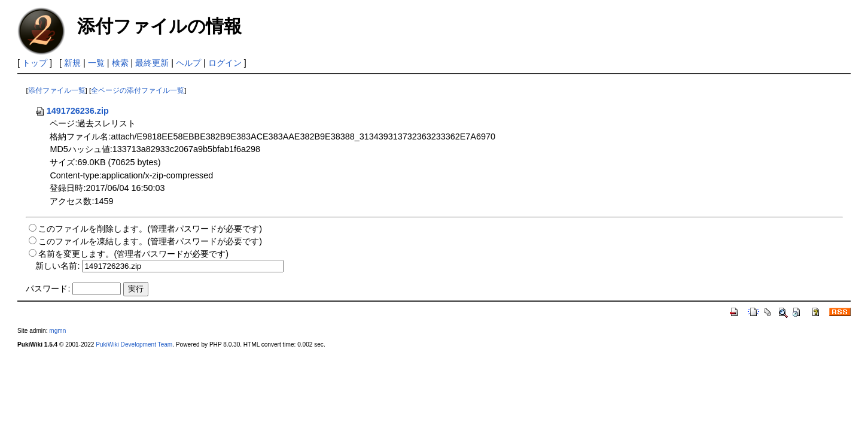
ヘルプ (188, 63)
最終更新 (152, 63)
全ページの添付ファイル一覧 (138, 90)
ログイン (225, 63)
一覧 (96, 63)
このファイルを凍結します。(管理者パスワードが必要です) (150, 241)
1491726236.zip (72, 111)
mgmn (57, 331)
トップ (35, 63)
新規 (72, 63)
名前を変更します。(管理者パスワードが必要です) (133, 254)
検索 (120, 63)
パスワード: (48, 289)
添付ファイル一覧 (57, 90)
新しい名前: (57, 266)
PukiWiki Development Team (134, 345)
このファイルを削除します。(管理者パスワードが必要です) (150, 229)
